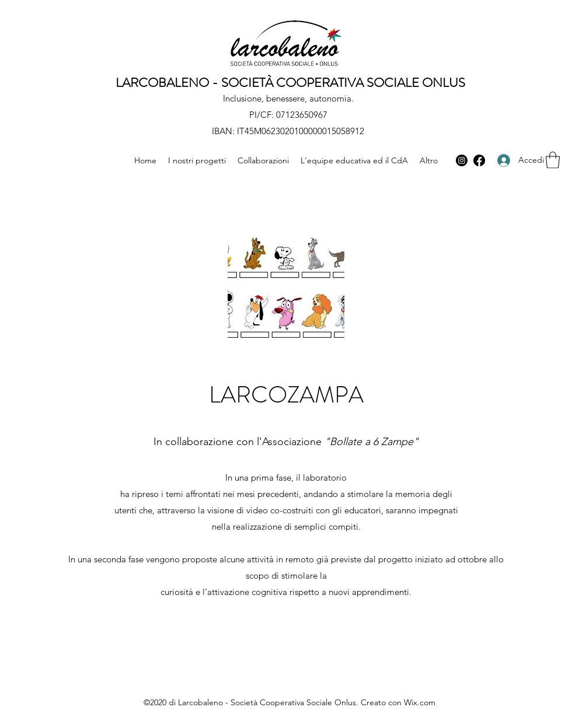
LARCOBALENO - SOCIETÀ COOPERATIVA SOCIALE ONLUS (290, 83)
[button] (553, 160)
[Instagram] (462, 160)
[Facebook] (479, 160)
